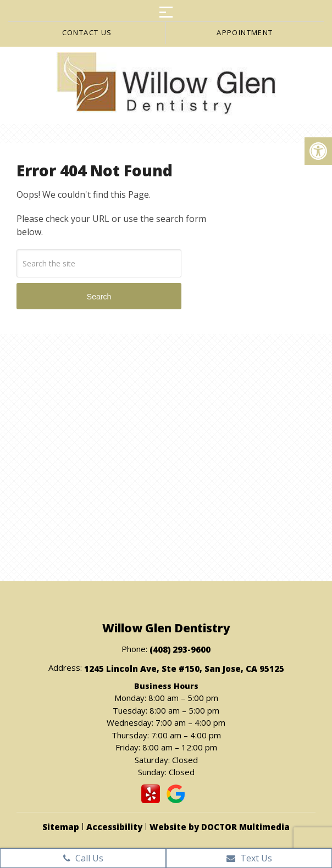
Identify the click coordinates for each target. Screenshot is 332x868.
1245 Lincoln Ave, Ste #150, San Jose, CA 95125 (184, 669)
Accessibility (114, 827)
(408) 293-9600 (180, 649)
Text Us (249, 858)
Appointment (245, 32)
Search (99, 297)
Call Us (83, 858)
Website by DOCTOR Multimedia (220, 827)
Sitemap (61, 827)
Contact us (87, 32)
